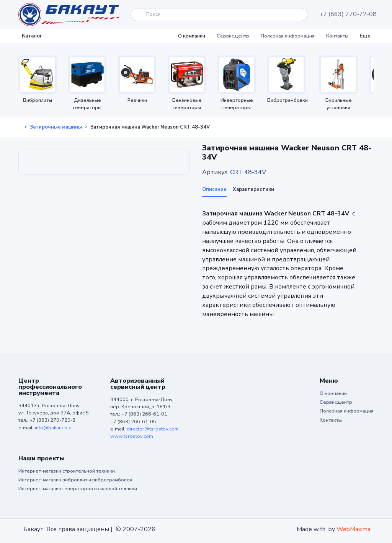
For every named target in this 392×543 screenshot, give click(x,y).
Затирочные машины (56, 127)
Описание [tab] (214, 189)
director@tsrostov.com (153, 429)
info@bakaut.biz (53, 428)
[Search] (219, 14)
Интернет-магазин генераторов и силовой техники (78, 489)
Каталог (32, 36)
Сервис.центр (233, 36)
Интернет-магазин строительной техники (67, 471)
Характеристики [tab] (253, 189)
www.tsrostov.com (132, 436)
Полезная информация (288, 36)
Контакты (337, 36)
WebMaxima (354, 529)
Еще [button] (365, 36)
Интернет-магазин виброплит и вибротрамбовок (75, 480)
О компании (192, 36)
